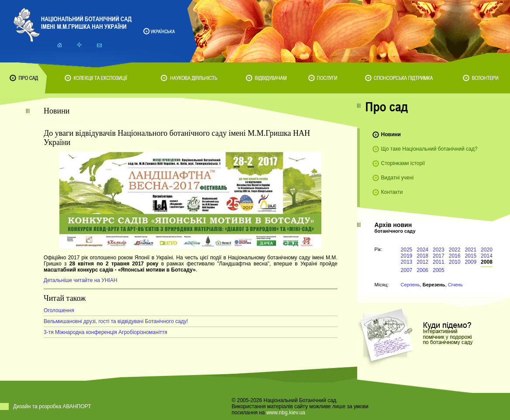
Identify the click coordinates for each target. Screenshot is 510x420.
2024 (422, 250)
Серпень (410, 285)
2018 (422, 256)
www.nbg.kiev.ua (286, 413)
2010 (455, 262)
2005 (439, 270)
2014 (487, 256)
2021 (470, 250)
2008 (487, 262)
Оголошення (59, 310)
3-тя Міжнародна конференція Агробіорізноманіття (105, 332)
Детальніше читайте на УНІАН (81, 280)
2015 (470, 256)
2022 (455, 250)
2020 (487, 250)
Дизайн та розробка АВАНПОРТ (52, 406)
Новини (391, 134)
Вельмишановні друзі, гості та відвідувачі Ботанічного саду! (116, 321)
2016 (455, 256)
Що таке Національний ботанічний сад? (429, 149)
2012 (422, 262)
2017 (439, 256)
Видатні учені (397, 178)
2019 (407, 256)
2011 (439, 262)
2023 (439, 250)
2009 (470, 262)
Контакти (392, 192)
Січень (455, 285)
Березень (434, 285)
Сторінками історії (403, 163)
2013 (407, 262)
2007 (407, 270)
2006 (422, 270)
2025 (407, 250)
